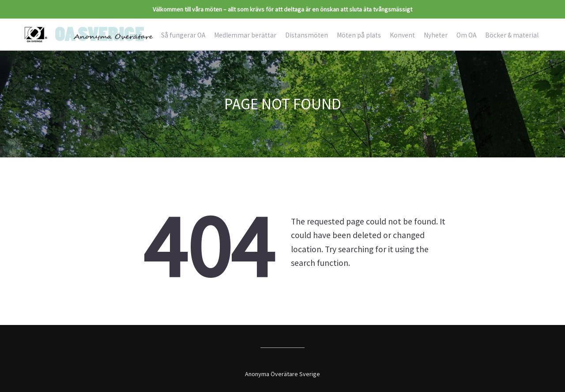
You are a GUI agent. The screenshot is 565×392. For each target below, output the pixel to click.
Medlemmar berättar (245, 35)
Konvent (402, 35)
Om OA (466, 35)
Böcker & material (512, 35)
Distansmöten (307, 35)
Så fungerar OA (183, 35)
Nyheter (436, 35)
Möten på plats (359, 35)
